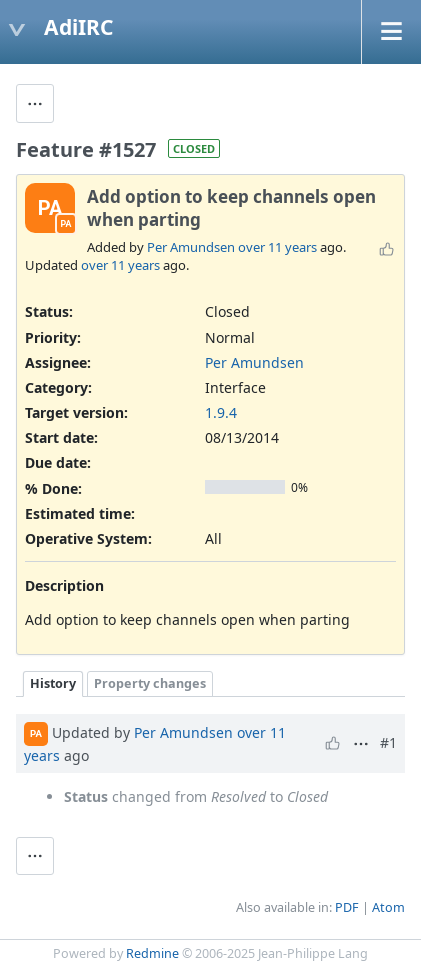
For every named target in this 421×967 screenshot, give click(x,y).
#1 (388, 742)
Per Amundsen (191, 247)
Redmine (152, 953)
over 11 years (277, 247)
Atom (388, 907)
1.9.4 (221, 412)
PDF (347, 907)
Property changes (150, 683)
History (53, 683)
